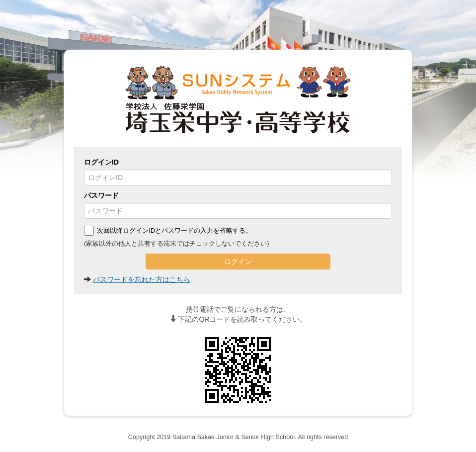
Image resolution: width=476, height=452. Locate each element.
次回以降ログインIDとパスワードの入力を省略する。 (168, 231)
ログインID (101, 162)
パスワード (101, 195)
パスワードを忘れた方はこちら (142, 279)
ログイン (238, 262)
